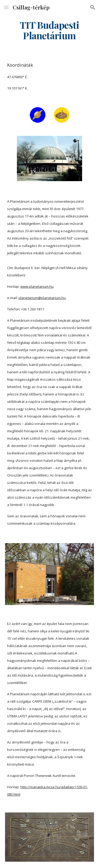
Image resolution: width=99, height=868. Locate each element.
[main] (50, 30)
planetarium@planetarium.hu (42, 298)
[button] (6, 7)
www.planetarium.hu (37, 286)
